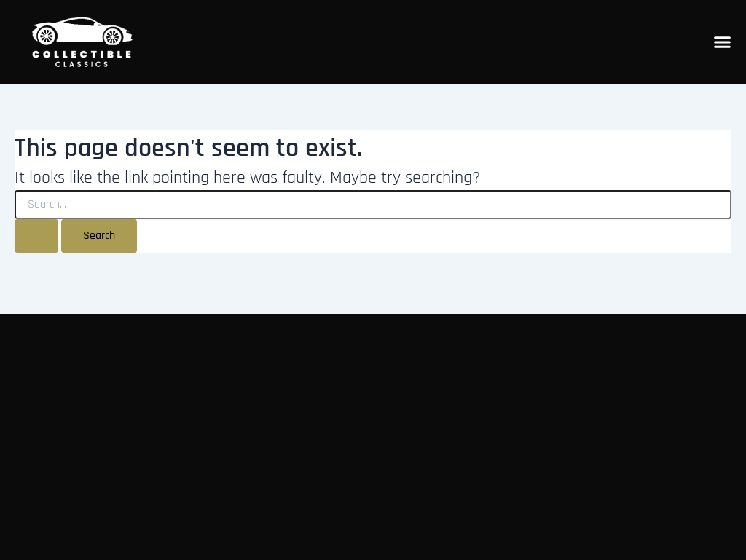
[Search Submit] (36, 236)
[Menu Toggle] (722, 42)
